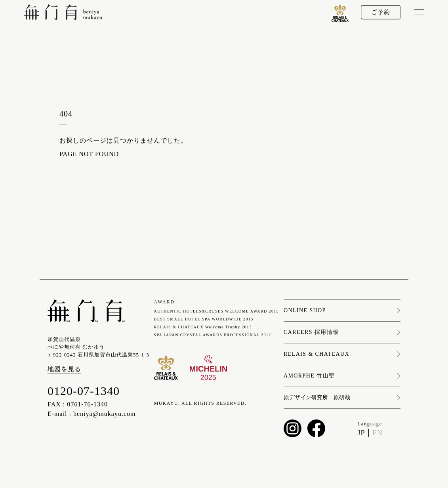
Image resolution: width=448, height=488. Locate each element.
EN (377, 433)
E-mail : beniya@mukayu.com (92, 414)
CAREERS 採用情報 (311, 332)
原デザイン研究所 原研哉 (317, 398)
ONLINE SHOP (305, 311)
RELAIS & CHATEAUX (316, 354)
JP (361, 433)
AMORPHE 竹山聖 (309, 376)
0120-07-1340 (84, 391)
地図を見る (64, 369)
